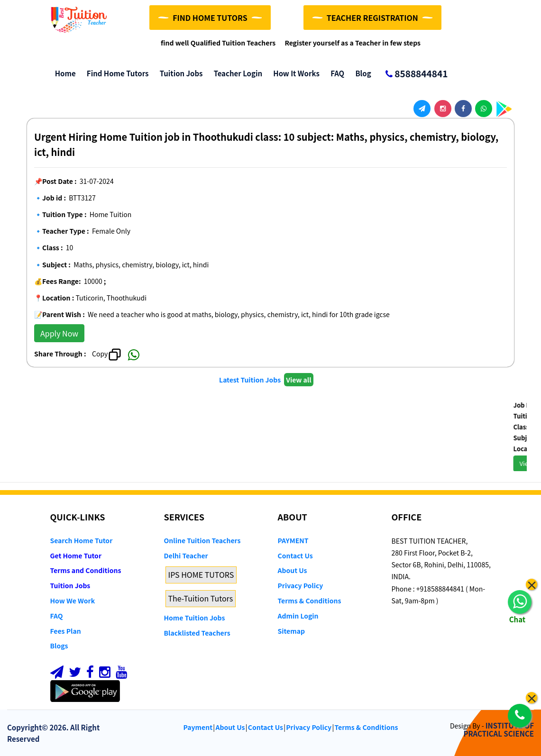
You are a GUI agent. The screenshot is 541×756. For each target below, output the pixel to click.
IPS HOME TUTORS (201, 574)
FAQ (335, 73)
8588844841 (413, 74)
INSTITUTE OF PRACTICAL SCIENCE (499, 729)
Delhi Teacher (186, 556)
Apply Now (59, 333)
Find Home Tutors (115, 73)
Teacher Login (235, 73)
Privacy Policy (301, 585)
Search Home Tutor (82, 540)
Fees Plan (66, 631)
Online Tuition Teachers (202, 540)
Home (63, 73)
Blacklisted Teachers (197, 633)
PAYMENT (293, 540)
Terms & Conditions (310, 601)
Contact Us (295, 556)
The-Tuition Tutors (201, 598)
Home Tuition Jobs (195, 618)
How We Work (73, 601)
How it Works (294, 73)
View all (298, 380)
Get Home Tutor (76, 556)
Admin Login (298, 616)
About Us (293, 570)
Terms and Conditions (86, 570)
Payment (198, 727)
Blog (361, 73)
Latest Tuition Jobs (251, 380)
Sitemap (291, 631)
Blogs (59, 646)
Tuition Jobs (179, 73)
